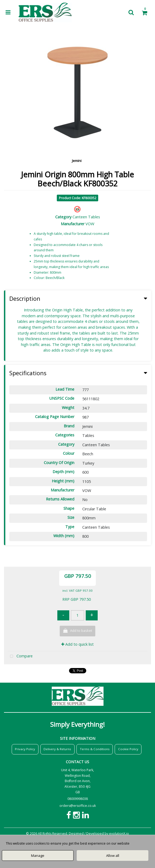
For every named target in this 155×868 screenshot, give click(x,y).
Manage (38, 856)
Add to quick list (77, 644)
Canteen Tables (86, 217)
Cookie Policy (128, 749)
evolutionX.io (119, 834)
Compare (20, 656)
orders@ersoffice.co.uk (78, 806)
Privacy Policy (25, 749)
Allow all (113, 856)
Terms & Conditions (95, 749)
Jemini (77, 161)
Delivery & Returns (57, 749)
